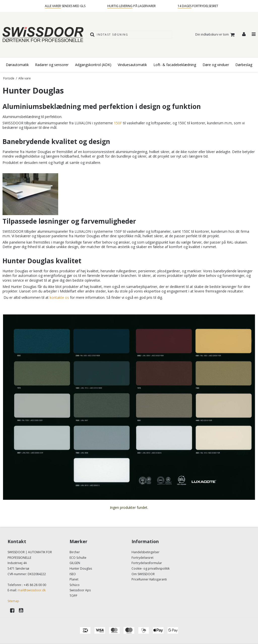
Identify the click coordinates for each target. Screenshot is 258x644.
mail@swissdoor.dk (32, 590)
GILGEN (75, 563)
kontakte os (59, 297)
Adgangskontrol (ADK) (93, 65)
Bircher (75, 552)
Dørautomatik (17, 65)
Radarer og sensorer (52, 65)
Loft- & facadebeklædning (175, 65)
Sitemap (13, 601)
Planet (74, 579)
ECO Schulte (78, 558)
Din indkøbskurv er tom (216, 35)
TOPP (73, 596)
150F (118, 123)
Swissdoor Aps (80, 590)
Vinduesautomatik (132, 65)
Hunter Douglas (81, 568)
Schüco (75, 585)
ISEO (73, 574)
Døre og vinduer (216, 65)
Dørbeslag (244, 65)
